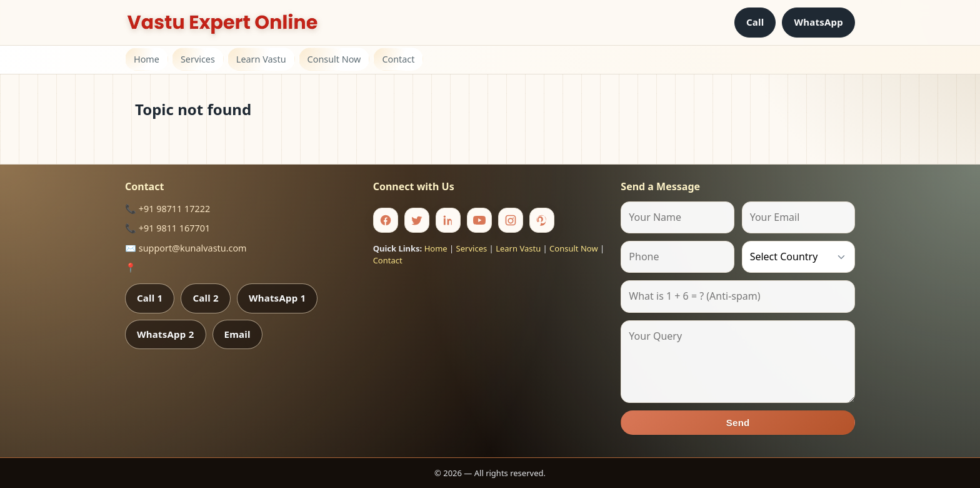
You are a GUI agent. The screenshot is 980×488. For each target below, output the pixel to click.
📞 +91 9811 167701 (167, 228)
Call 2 (205, 298)
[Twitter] (417, 220)
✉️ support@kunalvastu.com (186, 248)
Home (147, 59)
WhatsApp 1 (277, 298)
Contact (398, 59)
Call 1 (150, 298)
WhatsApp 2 (166, 334)
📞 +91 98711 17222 (167, 209)
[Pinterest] (542, 220)
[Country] (798, 257)
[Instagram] (511, 220)
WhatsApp (818, 22)
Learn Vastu (261, 59)
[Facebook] (386, 220)
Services (198, 59)
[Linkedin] (448, 220)
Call (755, 22)
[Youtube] (479, 220)
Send (738, 423)
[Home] (222, 23)
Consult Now (334, 59)
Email (237, 334)
